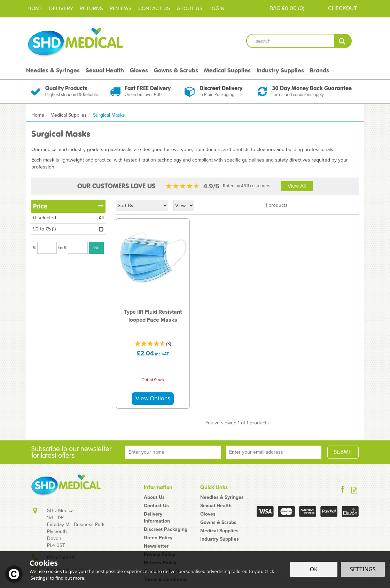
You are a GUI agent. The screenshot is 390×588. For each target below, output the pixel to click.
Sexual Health (216, 506)
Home (35, 8)
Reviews (121, 8)
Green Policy (158, 538)
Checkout (342, 8)
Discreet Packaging (166, 530)
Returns (91, 8)
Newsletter (156, 546)
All (101, 218)
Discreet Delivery (221, 88)
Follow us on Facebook (343, 490)
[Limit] (184, 205)
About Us (154, 497)
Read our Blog (354, 490)
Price (68, 206)
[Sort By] (142, 205)
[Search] (290, 41)
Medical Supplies (219, 531)
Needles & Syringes (222, 497)
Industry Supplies (220, 539)
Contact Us (156, 506)
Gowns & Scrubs (218, 523)
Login (217, 8)
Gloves (208, 514)
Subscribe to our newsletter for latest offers (71, 452)
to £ (63, 248)
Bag (275, 8)
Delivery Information (157, 518)
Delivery (61, 8)
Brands (319, 70)
